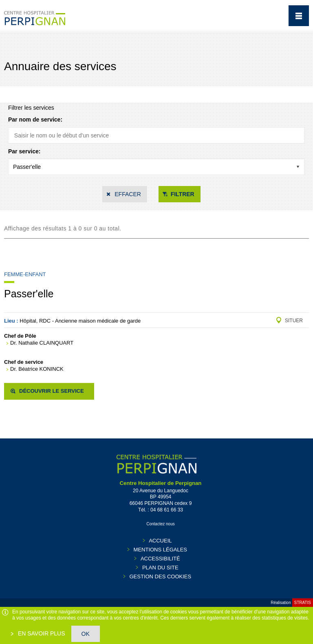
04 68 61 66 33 (167, 510)
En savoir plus (41, 633)
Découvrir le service (52, 391)
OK (86, 634)
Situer (294, 321)
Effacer (128, 194)
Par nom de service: (35, 120)
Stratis (303, 603)
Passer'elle (29, 294)
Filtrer (183, 194)
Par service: (24, 151)
